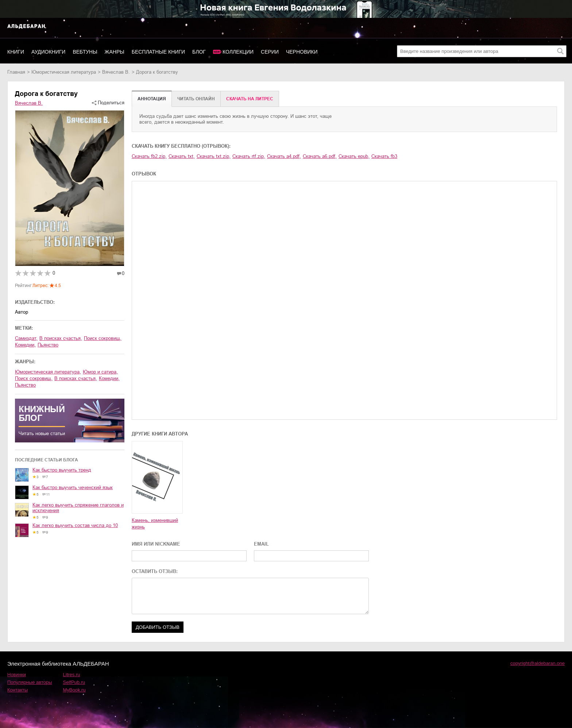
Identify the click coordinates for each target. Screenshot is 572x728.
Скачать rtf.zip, (249, 156)
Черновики (302, 52)
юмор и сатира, (100, 372)
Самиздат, (26, 338)
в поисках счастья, (61, 338)
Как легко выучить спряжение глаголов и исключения (78, 508)
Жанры (115, 52)
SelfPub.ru (74, 682)
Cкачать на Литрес (250, 99)
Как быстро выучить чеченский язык (73, 487)
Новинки (17, 675)
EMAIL (261, 544)
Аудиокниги (48, 52)
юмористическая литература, (48, 372)
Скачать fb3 (384, 156)
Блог (199, 52)
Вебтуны (85, 52)
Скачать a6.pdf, (320, 156)
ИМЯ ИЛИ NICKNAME (156, 544)
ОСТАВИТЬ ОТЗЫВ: (155, 571)
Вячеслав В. (116, 72)
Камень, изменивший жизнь (155, 524)
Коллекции (238, 52)
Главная (16, 72)
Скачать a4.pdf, (284, 156)
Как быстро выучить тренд (62, 470)
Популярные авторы (30, 682)
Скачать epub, (354, 156)
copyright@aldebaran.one (538, 663)
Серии (270, 52)
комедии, (25, 345)
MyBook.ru (74, 690)
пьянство (48, 345)
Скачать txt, (182, 156)
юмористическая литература (64, 72)
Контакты (18, 690)
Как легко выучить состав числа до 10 (75, 525)
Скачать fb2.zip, (149, 156)
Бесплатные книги (158, 52)
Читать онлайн (196, 99)
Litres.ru (72, 675)
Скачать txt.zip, (214, 156)
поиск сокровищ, (103, 338)
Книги (16, 52)
